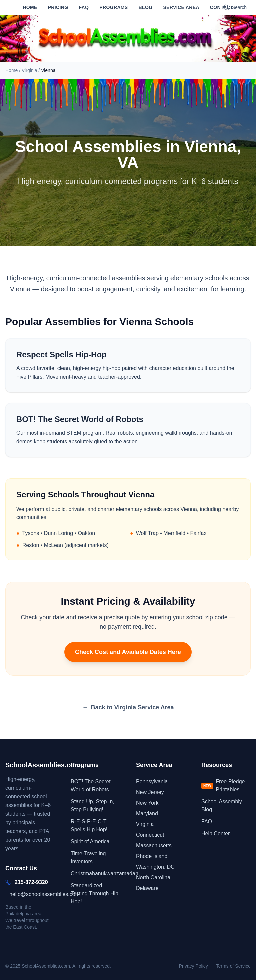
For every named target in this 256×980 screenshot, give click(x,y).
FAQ (84, 7)
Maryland (147, 813)
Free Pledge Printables (223, 785)
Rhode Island (152, 856)
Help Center (215, 833)
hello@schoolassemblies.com (44, 894)
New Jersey (150, 792)
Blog (146, 7)
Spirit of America (90, 841)
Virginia (29, 70)
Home (30, 7)
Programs (113, 7)
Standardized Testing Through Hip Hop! (94, 893)
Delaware (147, 888)
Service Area (181, 7)
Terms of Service (233, 966)
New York (147, 803)
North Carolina (153, 877)
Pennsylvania (152, 781)
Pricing (58, 7)
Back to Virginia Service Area (128, 707)
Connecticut (150, 835)
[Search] (235, 7)
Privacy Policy (193, 966)
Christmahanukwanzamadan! (105, 873)
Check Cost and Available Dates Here (128, 652)
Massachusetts (154, 845)
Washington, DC (155, 867)
